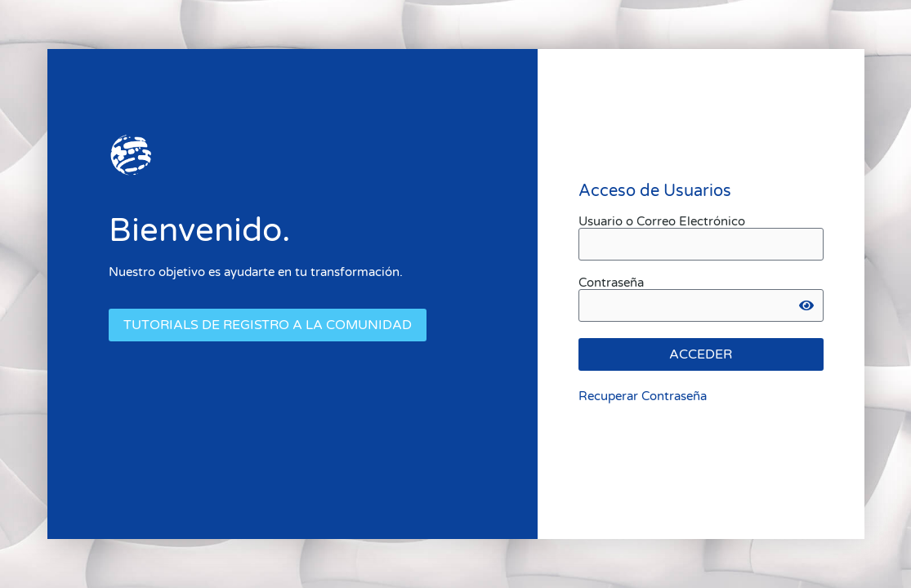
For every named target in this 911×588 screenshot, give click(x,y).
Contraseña (611, 283)
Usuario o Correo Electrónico (662, 222)
